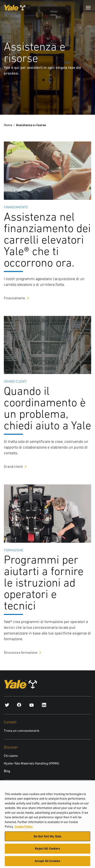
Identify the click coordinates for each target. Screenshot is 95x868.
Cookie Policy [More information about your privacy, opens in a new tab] (24, 828)
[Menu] (88, 8)
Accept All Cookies (47, 863)
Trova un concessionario (22, 731)
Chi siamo (11, 756)
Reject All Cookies (47, 850)
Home (8, 125)
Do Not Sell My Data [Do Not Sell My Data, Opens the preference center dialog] (47, 838)
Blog (7, 771)
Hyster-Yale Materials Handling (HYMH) (31, 763)
